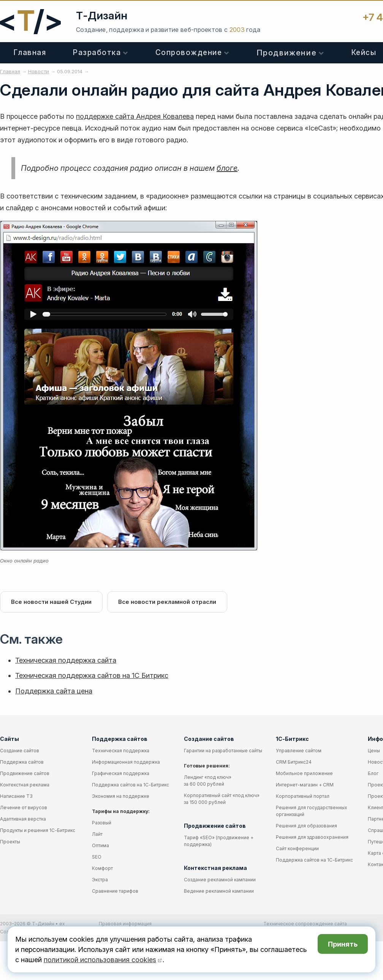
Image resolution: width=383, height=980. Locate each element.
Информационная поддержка (126, 762)
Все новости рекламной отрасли (167, 602)
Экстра (100, 880)
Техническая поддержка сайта (66, 660)
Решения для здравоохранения (312, 837)
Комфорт (102, 868)
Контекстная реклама (25, 785)
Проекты (10, 842)
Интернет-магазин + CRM (305, 785)
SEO (97, 857)
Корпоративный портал (303, 796)
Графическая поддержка (121, 773)
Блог (373, 773)
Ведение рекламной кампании (219, 891)
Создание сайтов (20, 751)
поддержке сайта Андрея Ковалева (135, 116)
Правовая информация (125, 924)
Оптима (100, 845)
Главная (30, 53)
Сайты (9, 739)
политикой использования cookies (100, 960)
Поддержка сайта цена (54, 691)
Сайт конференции (297, 848)
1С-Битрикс (292, 739)
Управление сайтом (299, 751)
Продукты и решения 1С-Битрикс (38, 830)
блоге (227, 168)
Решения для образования (306, 826)
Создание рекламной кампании (220, 880)
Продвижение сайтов (25, 773)
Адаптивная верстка (23, 819)
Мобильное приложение (304, 773)
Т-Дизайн (102, 16)
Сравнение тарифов (115, 891)
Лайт (97, 834)
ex (62, 924)
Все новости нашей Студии (51, 602)
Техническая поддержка (121, 751)
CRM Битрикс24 (294, 762)
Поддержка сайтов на (131, 785)
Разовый (102, 823)
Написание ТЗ (16, 796)
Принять (343, 944)
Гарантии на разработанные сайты (223, 751)
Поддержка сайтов (22, 762)
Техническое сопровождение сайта (305, 924)
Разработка (97, 53)
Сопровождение (189, 53)
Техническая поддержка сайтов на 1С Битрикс (92, 675)
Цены (374, 751)
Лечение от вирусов (24, 807)
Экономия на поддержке (121, 796)
